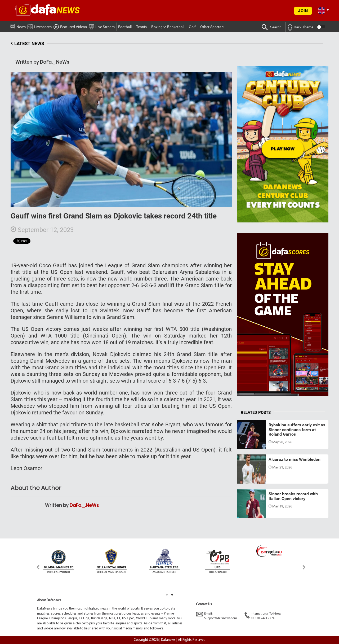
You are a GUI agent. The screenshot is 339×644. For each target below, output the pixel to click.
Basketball (176, 27)
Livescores (40, 26)
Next (304, 567)
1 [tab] (167, 595)
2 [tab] (172, 595)
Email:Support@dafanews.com (217, 616)
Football (125, 27)
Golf (192, 27)
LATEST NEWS (27, 44)
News (18, 26)
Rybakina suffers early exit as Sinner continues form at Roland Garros (297, 430)
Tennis (141, 27)
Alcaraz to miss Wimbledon (295, 459)
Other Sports (211, 27)
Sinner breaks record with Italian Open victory (293, 496)
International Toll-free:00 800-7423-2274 (263, 616)
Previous (35, 567)
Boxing (157, 27)
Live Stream (102, 26)
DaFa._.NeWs (84, 505)
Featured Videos (70, 26)
